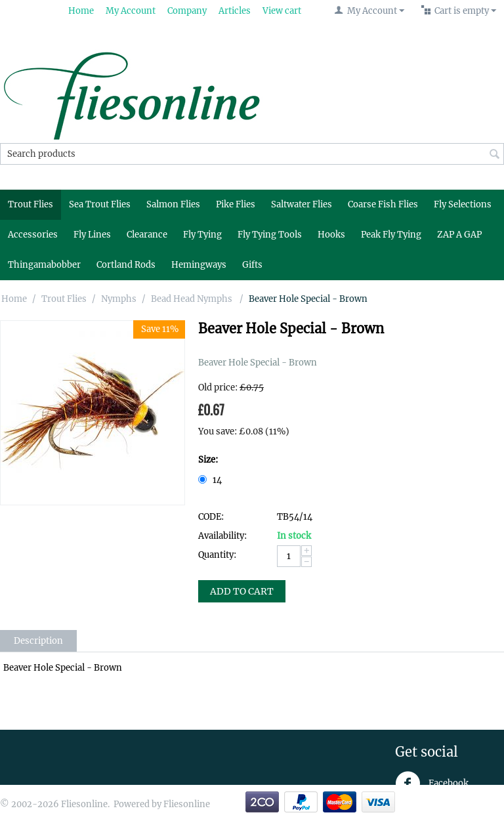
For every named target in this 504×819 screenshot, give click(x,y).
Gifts (252, 265)
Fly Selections (463, 204)
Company (187, 11)
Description (38, 641)
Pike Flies (236, 204)
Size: (208, 460)
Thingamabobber (44, 265)
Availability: (222, 536)
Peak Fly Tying (391, 235)
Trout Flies (31, 204)
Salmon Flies (173, 204)
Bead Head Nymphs (193, 299)
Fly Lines (92, 235)
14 (211, 480)
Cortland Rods (126, 265)
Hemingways (199, 265)
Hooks (331, 235)
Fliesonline (187, 804)
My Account (131, 11)
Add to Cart (242, 591)
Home (81, 11)
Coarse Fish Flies (383, 204)
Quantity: (217, 555)
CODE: (211, 517)
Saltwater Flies (302, 204)
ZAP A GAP (459, 235)
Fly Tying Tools (270, 235)
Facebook (432, 784)
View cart (282, 11)
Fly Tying (202, 235)
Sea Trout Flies (100, 204)
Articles (235, 11)
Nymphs (119, 299)
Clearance (147, 235)
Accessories (33, 235)
